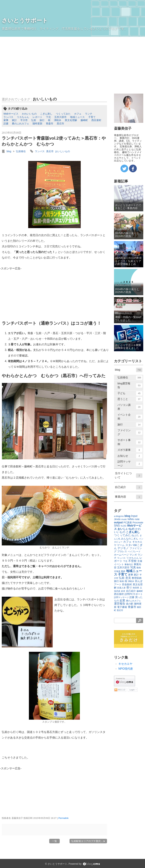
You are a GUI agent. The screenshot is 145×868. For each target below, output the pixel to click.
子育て (92, 117)
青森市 (50, 124)
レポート (37, 117)
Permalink (63, 818)
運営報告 (120, 604)
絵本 (123, 591)
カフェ (78, 114)
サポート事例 (130, 442)
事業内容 (129, 497)
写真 (133, 567)
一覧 (54, 841)
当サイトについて (129, 475)
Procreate (138, 523)
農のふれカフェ (20, 124)
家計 (14, 120)
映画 (122, 581)
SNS (117, 526)
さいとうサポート (25, 20)
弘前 (34, 120)
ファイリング (130, 432)
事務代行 (129, 564)
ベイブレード (134, 552)
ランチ (89, 114)
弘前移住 (21, 151)
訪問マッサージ (130, 464)
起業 (122, 600)
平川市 (24, 120)
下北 (48, 117)
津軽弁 (58, 120)
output (118, 522)
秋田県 (136, 588)
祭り (129, 588)
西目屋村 (96, 120)
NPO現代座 (126, 669)
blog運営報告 (130, 385)
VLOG (123, 526)
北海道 (117, 571)
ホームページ (121, 555)
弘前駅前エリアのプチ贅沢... (88, 841)
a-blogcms (119, 516)
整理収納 (137, 578)
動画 (139, 568)
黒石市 (60, 124)
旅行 (42, 120)
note (137, 519)
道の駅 (130, 604)
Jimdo (117, 519)
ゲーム (121, 545)
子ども (130, 393)
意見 (128, 578)
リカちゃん (23, 117)
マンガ (133, 555)
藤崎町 (84, 120)
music (124, 519)
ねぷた (135, 535)
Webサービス (11, 114)
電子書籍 (122, 607)
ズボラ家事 (130, 450)
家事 (6, 120)
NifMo (131, 519)
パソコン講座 (130, 407)
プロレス (122, 551)
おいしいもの (45, 99)
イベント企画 (130, 417)
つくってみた (63, 114)
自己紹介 (129, 487)
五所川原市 (60, 117)
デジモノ (123, 548)
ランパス (8, 117)
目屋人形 (121, 588)
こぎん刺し (46, 114)
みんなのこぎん (130, 539)
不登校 (132, 561)
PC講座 (128, 523)
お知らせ (130, 456)
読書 (6, 124)
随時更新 (37, 124)
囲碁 (123, 571)
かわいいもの (29, 114)
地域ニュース (77, 117)
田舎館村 (127, 584)
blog (9, 151)
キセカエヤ (125, 664)
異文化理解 (71, 120)
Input (134, 516)
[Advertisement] (72, 63)
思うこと (130, 399)
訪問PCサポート (134, 594)
